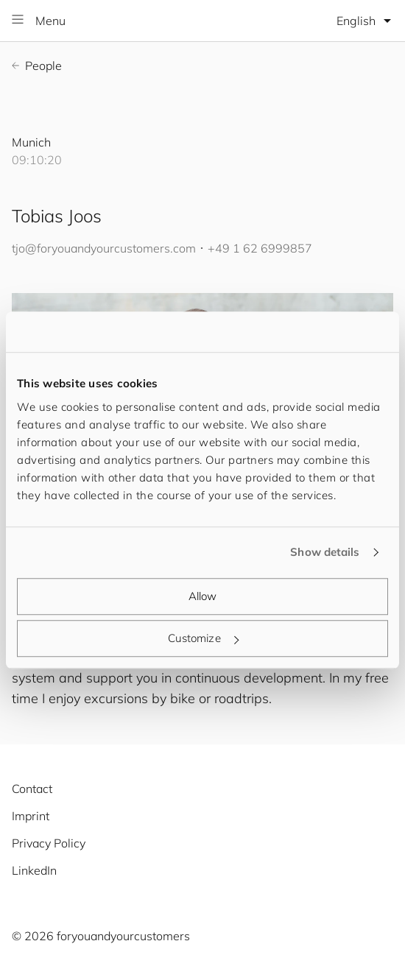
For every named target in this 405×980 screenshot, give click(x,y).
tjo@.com (104, 248)
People (37, 66)
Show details (325, 552)
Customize (203, 638)
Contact (32, 789)
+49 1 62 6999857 (260, 248)
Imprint (31, 816)
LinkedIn (34, 870)
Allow (203, 596)
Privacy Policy (49, 843)
